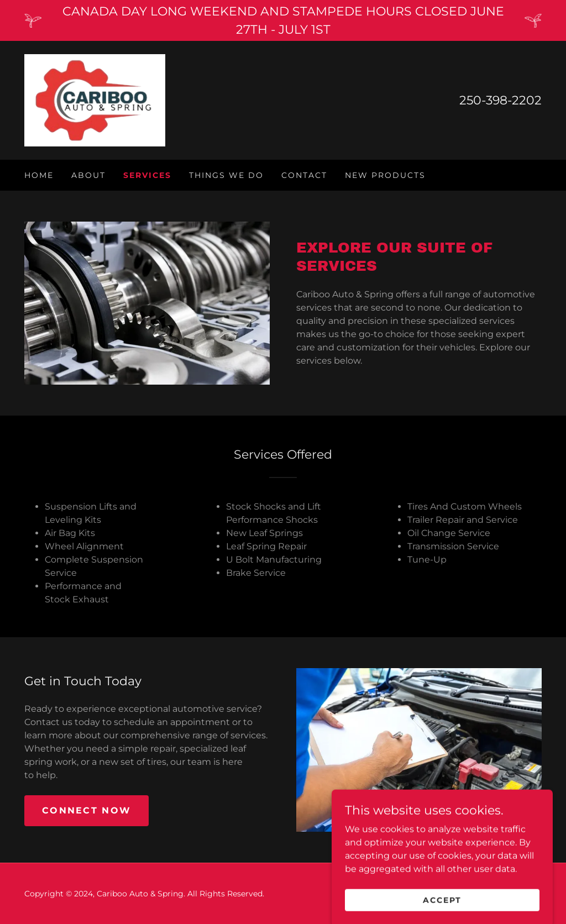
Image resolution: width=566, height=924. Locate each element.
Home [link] (39, 175)
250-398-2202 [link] (501, 100)
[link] (95, 100)
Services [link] (147, 175)
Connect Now (87, 810)
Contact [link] (304, 175)
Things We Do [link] (226, 175)
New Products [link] (385, 175)
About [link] (88, 175)
